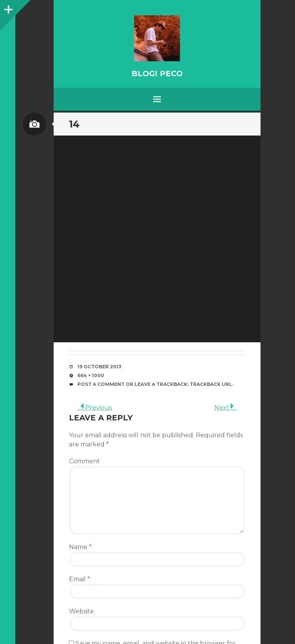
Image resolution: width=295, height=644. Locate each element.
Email (79, 579)
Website (81, 611)
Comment (84, 461)
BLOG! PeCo (157, 74)
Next (225, 408)
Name (80, 547)
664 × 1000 (91, 375)
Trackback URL (211, 384)
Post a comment (101, 384)
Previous (95, 408)
